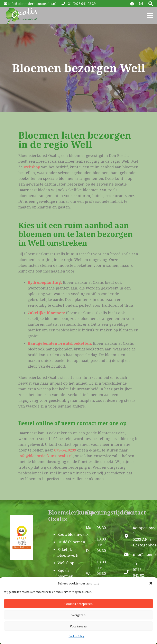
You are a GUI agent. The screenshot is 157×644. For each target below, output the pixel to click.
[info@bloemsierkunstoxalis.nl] (128, 554)
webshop (32, 167)
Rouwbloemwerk (73, 534)
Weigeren (78, 615)
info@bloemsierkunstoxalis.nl (46, 456)
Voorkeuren (78, 626)
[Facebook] (132, 4)
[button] (151, 583)
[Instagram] (141, 4)
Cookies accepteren (79, 604)
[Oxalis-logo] (22, 16)
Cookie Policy (77, 636)
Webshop (66, 563)
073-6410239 (65, 450)
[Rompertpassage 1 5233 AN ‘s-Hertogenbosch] (128, 536)
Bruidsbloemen (71, 542)
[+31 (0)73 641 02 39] (128, 572)
